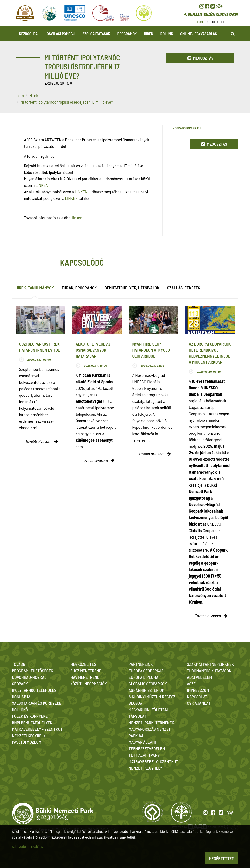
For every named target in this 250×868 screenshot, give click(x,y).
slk (222, 22)
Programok (127, 34)
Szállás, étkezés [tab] (184, 288)
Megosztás (200, 58)
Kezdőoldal (29, 34)
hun (200, 22)
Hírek (149, 34)
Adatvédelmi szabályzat (29, 846)
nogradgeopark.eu (187, 128)
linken (77, 218)
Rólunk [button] (167, 34)
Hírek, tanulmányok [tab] (35, 288)
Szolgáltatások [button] (96, 34)
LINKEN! (43, 185)
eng (208, 22)
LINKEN (81, 192)
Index (20, 95)
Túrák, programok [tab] (79, 288)
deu (215, 22)
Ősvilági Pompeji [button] (61, 34)
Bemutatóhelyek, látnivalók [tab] (132, 288)
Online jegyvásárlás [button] (199, 34)
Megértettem (222, 858)
